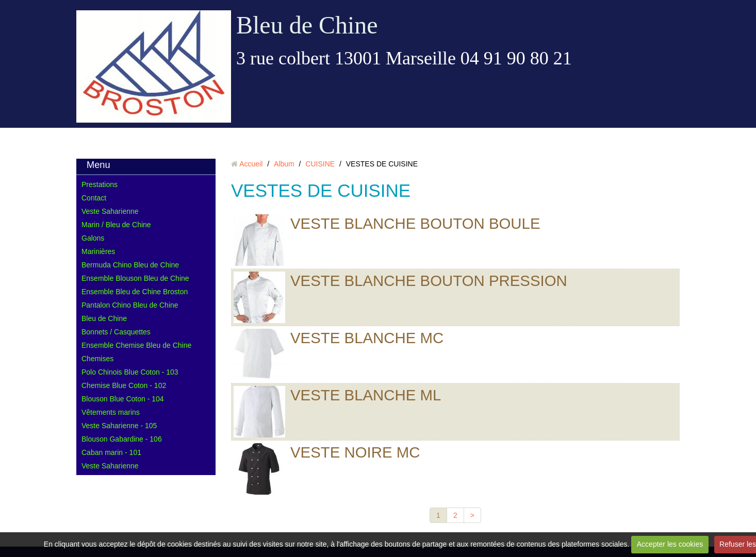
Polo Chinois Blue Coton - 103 (130, 372)
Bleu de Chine (307, 25)
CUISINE (320, 164)
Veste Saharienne (110, 211)
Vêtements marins (111, 412)
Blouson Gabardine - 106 (122, 439)
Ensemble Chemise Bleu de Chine (136, 345)
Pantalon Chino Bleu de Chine (130, 305)
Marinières (98, 251)
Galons (93, 238)
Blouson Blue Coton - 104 (123, 399)
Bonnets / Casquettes (116, 332)
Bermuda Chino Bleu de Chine (130, 265)
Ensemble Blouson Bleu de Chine (135, 278)
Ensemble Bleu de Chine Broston (135, 292)
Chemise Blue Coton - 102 (124, 385)
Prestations (100, 184)
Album (284, 164)
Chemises (97, 359)
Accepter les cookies (670, 544)
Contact (94, 198)
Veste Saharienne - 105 (119, 426)
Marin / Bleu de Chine (116, 225)
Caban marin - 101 (111, 452)
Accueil (251, 164)
